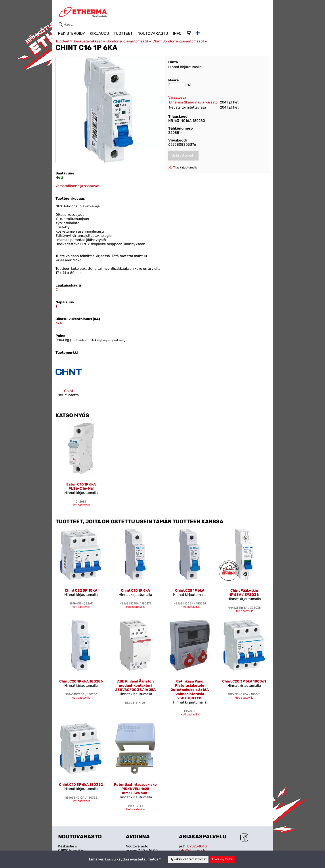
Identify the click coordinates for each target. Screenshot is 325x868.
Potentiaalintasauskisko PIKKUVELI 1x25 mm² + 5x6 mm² (135, 789)
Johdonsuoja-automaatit (129, 41)
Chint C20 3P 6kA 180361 (244, 681)
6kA (59, 323)
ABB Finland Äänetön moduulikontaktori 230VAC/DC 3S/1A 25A (135, 685)
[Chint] (69, 382)
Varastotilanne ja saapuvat (77, 186)
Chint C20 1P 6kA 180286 (81, 681)
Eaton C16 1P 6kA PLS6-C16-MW (81, 486)
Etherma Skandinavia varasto (193, 102)
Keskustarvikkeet (89, 41)
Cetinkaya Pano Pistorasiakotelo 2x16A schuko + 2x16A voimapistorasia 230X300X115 (190, 690)
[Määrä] (177, 85)
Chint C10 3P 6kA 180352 (81, 785)
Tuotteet (123, 33)
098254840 (197, 846)
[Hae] (162, 24)
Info (177, 33)
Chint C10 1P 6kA (135, 590)
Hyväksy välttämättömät (188, 859)
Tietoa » (155, 859)
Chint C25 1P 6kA (190, 590)
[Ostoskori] (188, 33)
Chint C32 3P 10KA (81, 590)
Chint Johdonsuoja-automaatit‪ (180, 41)
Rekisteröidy (71, 33)
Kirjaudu (99, 33)
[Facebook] (244, 838)
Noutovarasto (153, 33)
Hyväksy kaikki (223, 859)
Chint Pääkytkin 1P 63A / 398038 (244, 593)
